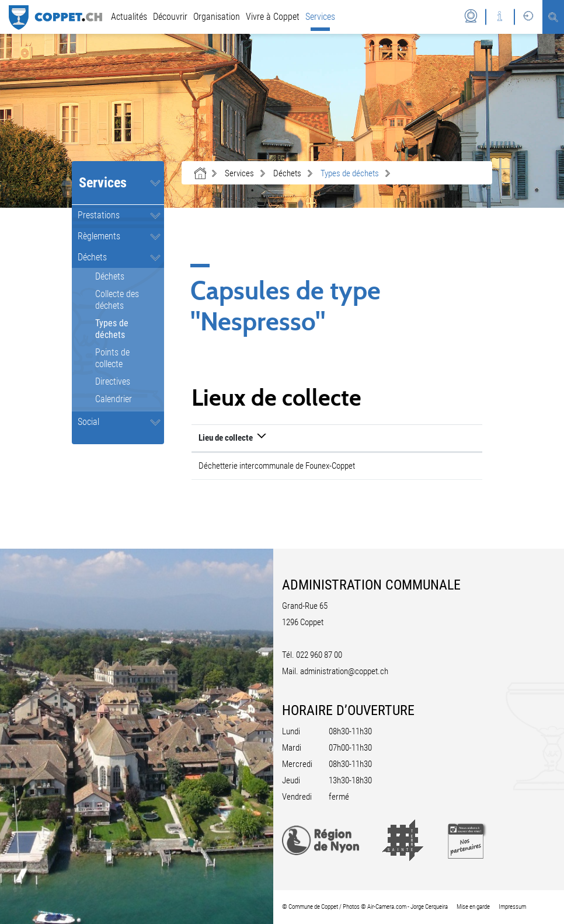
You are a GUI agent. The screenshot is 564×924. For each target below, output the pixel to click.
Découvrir (170, 17)
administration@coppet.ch (344, 671)
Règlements (99, 236)
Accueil (200, 173)
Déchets (92, 257)
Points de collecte (112, 358)
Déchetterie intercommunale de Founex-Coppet (277, 466)
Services (320, 17)
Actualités (129, 17)
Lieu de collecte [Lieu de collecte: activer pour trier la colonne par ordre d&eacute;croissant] (226, 438)
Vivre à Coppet (273, 17)
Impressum (512, 907)
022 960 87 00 (319, 655)
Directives (113, 381)
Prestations (99, 215)
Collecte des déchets (117, 300)
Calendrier (114, 399)
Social (88, 422)
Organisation (217, 17)
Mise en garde (473, 907)
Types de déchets (130, 329)
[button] (239, 173)
